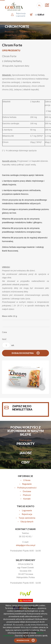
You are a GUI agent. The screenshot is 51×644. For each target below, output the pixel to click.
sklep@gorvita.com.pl (26, 545)
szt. (8, 345)
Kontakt (27, 499)
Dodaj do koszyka (23, 353)
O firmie (27, 480)
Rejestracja (27, 514)
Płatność (27, 495)
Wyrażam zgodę (23, 640)
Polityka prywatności (27, 488)
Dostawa (27, 491)
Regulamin (27, 484)
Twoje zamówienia (27, 518)
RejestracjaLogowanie (21, 15)
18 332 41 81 (25, 536)
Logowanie (27, 510)
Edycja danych (27, 521)
